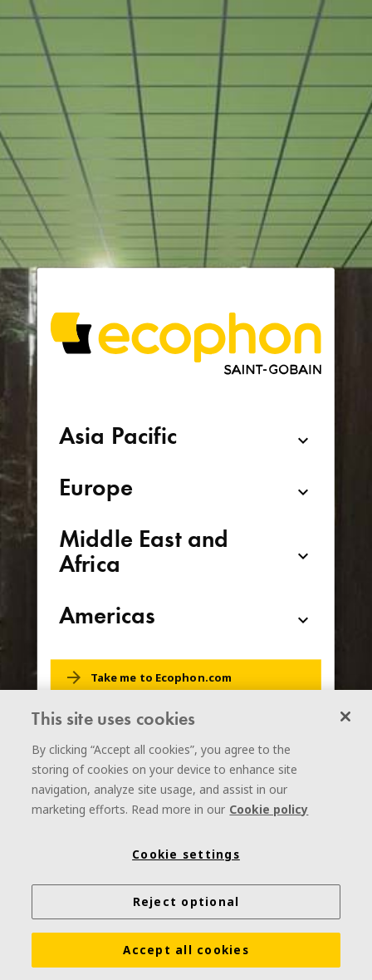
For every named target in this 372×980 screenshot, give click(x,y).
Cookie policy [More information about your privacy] (269, 812)
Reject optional (186, 904)
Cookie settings (186, 857)
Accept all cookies (186, 953)
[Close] (345, 719)
